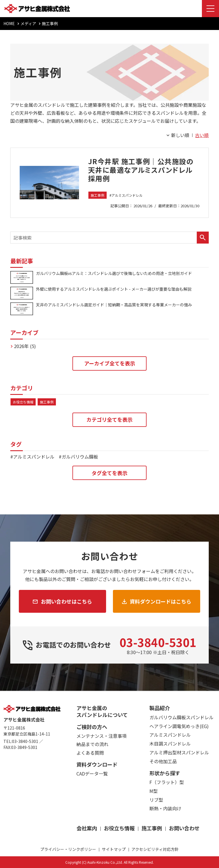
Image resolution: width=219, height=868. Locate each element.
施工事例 (98, 195)
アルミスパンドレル (127, 195)
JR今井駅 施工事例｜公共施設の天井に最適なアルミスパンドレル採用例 (141, 170)
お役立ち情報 (23, 402)
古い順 (202, 135)
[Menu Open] (210, 9)
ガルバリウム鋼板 (80, 457)
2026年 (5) (25, 346)
